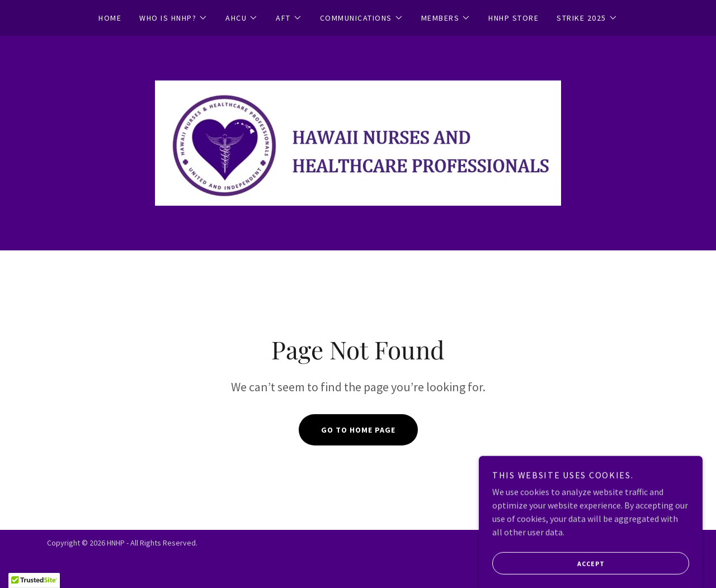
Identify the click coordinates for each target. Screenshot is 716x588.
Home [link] (110, 18)
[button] (173, 18)
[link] (358, 142)
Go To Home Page (358, 430)
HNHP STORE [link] (514, 18)
